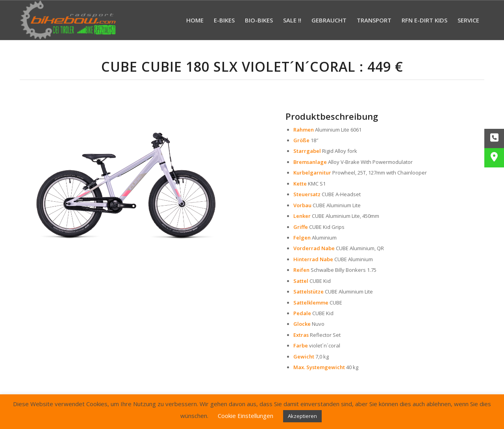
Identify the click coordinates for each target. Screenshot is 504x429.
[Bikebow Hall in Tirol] (68, 20)
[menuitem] (195, 20)
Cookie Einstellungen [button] (246, 416)
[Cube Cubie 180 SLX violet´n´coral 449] (126, 176)
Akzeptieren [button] (302, 416)
